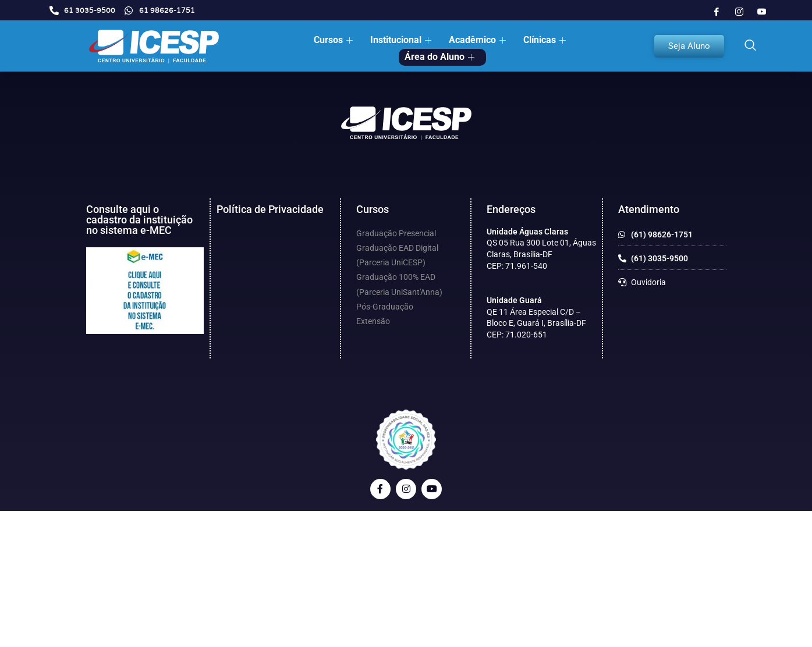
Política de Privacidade (270, 209)
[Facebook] (717, 12)
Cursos (335, 40)
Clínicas (546, 40)
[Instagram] (739, 12)
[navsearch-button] (750, 46)
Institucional (402, 40)
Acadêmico (479, 40)
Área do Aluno (441, 57)
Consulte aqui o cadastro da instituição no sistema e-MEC (139, 220)
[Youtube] (762, 12)
